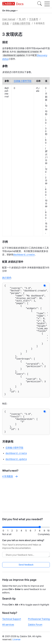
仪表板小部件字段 (21, 23)
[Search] (40, 4)
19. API (22, 19)
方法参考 (34, 19)
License (16, 639)
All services (8, 625)
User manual (9, 19)
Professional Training (39, 619)
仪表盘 (6, 23)
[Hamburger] (47, 4)
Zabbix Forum (35, 625)
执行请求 (7, 277)
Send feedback (26, 565)
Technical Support (12, 619)
